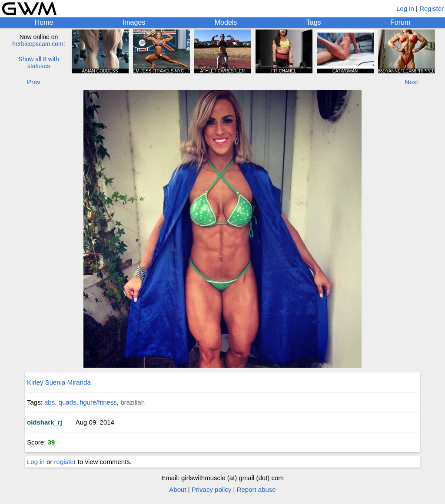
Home (44, 22)
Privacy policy (212, 489)
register (65, 462)
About (178, 489)
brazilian (133, 402)
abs (50, 402)
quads (68, 402)
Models (226, 22)
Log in (405, 8)
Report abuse (256, 489)
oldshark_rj (45, 422)
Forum (400, 22)
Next (411, 82)
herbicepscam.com (38, 44)
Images (134, 22)
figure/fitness (98, 402)
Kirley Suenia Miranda (59, 382)
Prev (34, 82)
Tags (314, 22)
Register (432, 8)
